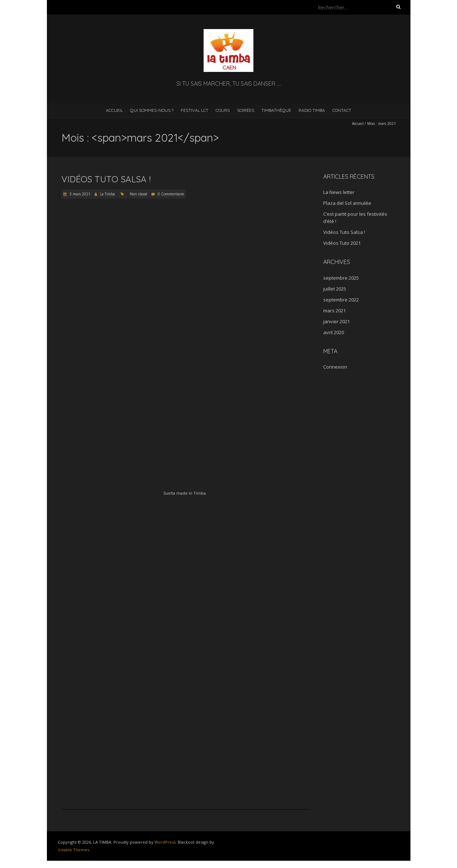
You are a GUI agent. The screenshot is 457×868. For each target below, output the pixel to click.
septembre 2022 (341, 300)
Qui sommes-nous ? (152, 110)
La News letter (339, 192)
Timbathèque (276, 110)
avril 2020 (334, 332)
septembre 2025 (341, 278)
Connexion (335, 367)
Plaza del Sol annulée (347, 203)
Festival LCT (195, 110)
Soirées (246, 110)
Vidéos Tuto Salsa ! (106, 179)
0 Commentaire (171, 194)
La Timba (107, 194)
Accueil (114, 110)
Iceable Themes (73, 850)
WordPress (165, 842)
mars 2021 (334, 311)
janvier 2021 (336, 321)
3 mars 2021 (79, 194)
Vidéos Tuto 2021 (342, 243)
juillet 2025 (335, 289)
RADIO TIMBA (312, 110)
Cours (223, 110)
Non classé (139, 194)
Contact (342, 110)
